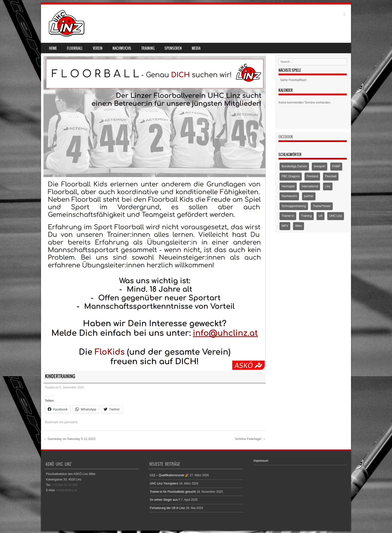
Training (148, 48)
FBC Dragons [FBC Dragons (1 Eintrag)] (291, 176)
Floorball (75, 48)
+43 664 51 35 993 (65, 485)
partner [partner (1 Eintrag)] (309, 196)
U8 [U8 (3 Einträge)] (320, 216)
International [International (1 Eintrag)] (310, 186)
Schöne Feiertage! (250, 439)
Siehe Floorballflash (293, 80)
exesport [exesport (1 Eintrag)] (319, 166)
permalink (71, 422)
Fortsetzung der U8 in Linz (167, 508)
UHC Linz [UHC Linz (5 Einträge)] (336, 216)
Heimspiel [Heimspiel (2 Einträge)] (288, 186)
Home (53, 48)
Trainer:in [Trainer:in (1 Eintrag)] (288, 216)
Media (196, 48)
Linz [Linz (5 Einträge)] (328, 186)
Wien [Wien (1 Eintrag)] (298, 226)
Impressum (261, 461)
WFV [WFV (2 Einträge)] (285, 226)
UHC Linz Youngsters (164, 483)
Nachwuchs (122, 48)
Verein (98, 48)
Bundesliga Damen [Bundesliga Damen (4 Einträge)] (294, 166)
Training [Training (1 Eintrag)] (306, 216)
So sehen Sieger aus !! (165, 500)
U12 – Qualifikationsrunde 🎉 (169, 475)
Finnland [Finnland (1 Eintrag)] (312, 176)
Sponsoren (173, 48)
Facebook (286, 137)
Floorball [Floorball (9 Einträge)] (331, 176)
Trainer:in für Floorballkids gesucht (173, 492)
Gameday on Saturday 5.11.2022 (69, 439)
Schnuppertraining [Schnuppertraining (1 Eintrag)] (294, 206)
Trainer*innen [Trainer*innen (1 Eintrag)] (322, 206)
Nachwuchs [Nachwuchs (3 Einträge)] (289, 196)
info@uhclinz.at (66, 490)
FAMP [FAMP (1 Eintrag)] (336, 166)
